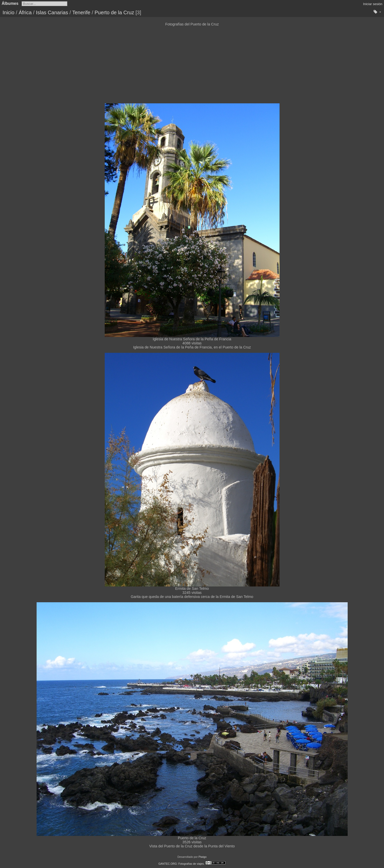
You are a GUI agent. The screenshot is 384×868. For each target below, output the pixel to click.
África (25, 12)
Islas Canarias (52, 12)
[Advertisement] (192, 64)
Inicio (9, 12)
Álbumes (10, 3)
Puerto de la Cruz (114, 12)
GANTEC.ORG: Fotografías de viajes (181, 864)
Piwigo (203, 857)
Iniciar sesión (373, 4)
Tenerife (81, 12)
